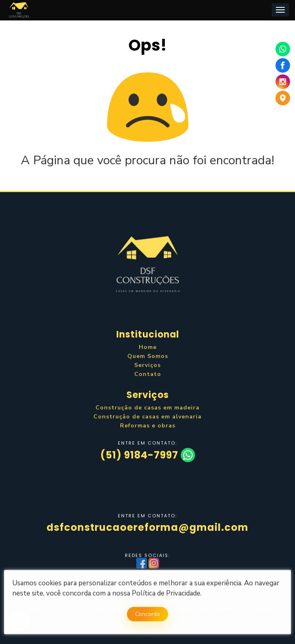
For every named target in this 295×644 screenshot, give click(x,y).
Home (148, 347)
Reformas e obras (148, 426)
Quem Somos (148, 356)
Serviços (147, 365)
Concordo (147, 616)
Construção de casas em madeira (147, 408)
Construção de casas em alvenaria (147, 417)
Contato (148, 374)
